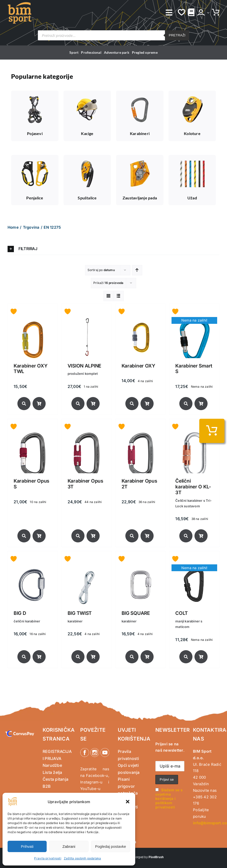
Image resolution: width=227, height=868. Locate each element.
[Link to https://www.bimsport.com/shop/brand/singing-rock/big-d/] (24, 657)
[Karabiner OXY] (141, 320)
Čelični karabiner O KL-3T (193, 487)
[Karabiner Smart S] (194, 320)
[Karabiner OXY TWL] (33, 320)
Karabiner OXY (138, 366)
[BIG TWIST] (87, 568)
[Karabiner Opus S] (33, 435)
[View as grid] (109, 296)
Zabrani (69, 846)
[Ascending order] (137, 270)
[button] (128, 802)
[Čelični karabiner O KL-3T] (194, 435)
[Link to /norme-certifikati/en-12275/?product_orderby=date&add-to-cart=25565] (39, 657)
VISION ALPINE (84, 366)
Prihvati (27, 846)
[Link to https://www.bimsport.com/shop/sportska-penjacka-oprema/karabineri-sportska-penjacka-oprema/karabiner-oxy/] (132, 404)
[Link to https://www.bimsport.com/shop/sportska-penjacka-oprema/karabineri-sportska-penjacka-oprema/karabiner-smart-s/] (186, 404)
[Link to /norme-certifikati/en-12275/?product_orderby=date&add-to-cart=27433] (147, 536)
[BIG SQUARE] (141, 568)
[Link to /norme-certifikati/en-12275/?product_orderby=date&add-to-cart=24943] (93, 657)
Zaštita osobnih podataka (82, 858)
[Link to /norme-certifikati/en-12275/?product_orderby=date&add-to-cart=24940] (147, 657)
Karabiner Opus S (31, 484)
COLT (182, 613)
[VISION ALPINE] (87, 320)
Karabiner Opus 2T (139, 484)
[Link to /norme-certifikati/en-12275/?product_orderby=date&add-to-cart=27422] (201, 536)
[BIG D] (33, 568)
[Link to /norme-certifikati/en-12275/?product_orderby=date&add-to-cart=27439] (93, 536)
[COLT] (194, 568)
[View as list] (119, 296)
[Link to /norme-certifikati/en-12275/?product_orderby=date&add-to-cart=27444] (39, 536)
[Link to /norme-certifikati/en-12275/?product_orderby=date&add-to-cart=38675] (93, 404)
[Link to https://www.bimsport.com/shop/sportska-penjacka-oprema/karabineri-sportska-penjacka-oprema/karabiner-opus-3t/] (78, 536)
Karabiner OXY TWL (31, 369)
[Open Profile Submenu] (207, 13)
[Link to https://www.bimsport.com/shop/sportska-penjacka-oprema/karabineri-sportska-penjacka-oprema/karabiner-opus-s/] (24, 536)
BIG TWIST (80, 613)
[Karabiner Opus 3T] (87, 435)
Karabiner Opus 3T (85, 484)
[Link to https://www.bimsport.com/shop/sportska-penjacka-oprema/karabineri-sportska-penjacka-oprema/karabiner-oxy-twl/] (24, 404)
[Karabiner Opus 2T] (141, 435)
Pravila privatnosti (48, 858)
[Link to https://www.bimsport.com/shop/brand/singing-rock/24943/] (78, 657)
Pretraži (177, 35)
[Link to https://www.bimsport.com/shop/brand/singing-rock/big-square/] (132, 657)
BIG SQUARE (136, 613)
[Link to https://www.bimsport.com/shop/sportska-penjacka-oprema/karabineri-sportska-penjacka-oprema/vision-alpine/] (78, 404)
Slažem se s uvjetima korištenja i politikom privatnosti (169, 798)
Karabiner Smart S (194, 369)
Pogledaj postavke (111, 846)
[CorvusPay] (20, 733)
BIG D (20, 613)
